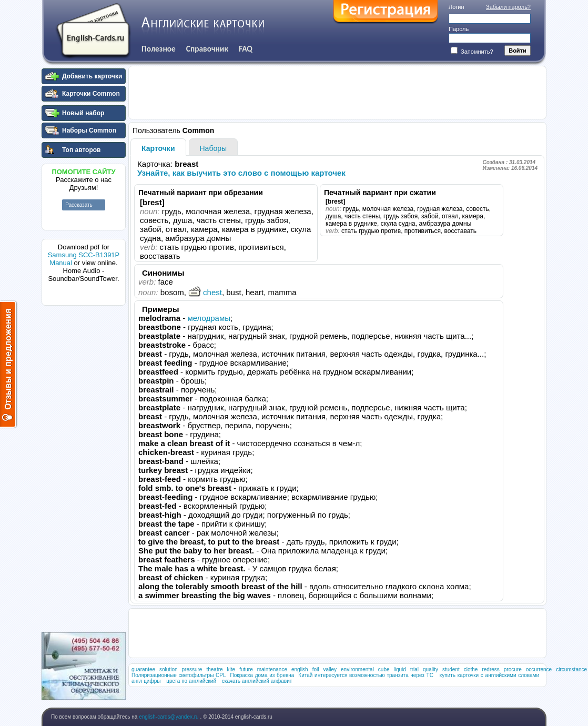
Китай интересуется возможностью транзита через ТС (366, 675)
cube (384, 669)
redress (490, 669)
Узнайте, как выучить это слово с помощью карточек (241, 173)
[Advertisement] (84, 468)
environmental (357, 669)
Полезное (159, 49)
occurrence (539, 669)
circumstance (571, 669)
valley (330, 669)
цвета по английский (191, 681)
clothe (471, 669)
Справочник (207, 49)
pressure (192, 669)
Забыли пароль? (508, 7)
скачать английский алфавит (257, 681)
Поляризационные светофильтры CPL (179, 675)
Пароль (459, 29)
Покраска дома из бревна (262, 675)
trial (414, 669)
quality (430, 669)
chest (205, 292)
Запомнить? (472, 52)
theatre (214, 669)
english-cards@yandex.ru (169, 717)
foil (316, 669)
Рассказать (79, 205)
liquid (400, 669)
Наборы (214, 148)
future (246, 669)
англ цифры (146, 681)
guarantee (143, 669)
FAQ (246, 49)
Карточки (158, 148)
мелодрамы (209, 318)
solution (168, 669)
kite (231, 669)
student (451, 669)
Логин (457, 7)
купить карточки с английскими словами (489, 675)
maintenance (272, 669)
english (300, 669)
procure (513, 669)
